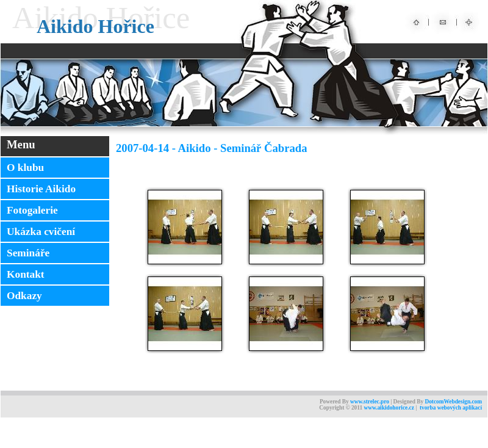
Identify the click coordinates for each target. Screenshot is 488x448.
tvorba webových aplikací (451, 408)
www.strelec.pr (368, 402)
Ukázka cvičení (41, 232)
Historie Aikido (41, 189)
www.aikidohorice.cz (389, 408)
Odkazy (24, 296)
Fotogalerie (32, 210)
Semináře (28, 253)
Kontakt (26, 274)
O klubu (25, 168)
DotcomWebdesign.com (453, 402)
